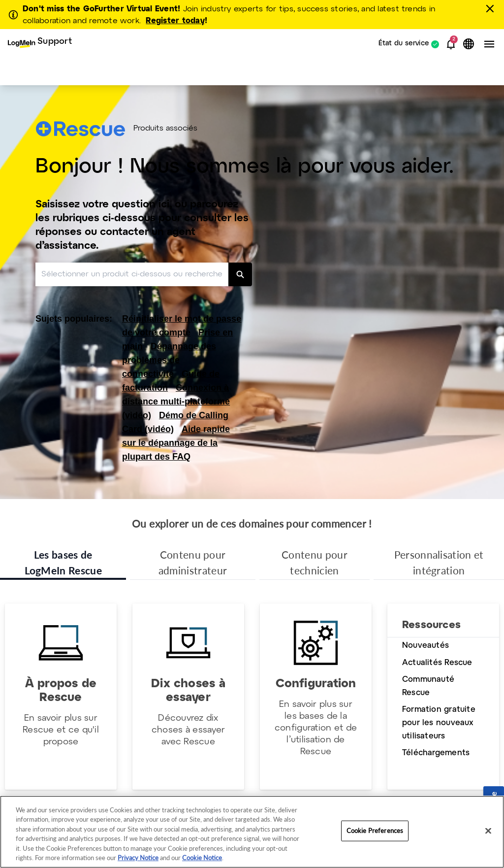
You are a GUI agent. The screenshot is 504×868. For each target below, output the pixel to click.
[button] (451, 44)
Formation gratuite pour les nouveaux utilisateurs (439, 723)
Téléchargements (436, 753)
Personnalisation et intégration (439, 562)
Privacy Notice (138, 858)
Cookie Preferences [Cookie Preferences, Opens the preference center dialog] (375, 831)
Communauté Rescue (428, 686)
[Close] (488, 831)
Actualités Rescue (437, 663)
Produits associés (165, 129)
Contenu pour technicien (315, 562)
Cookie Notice (202, 858)
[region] (252, 832)
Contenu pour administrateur (193, 562)
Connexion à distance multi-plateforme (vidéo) (176, 401)
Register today (175, 21)
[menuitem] (40, 44)
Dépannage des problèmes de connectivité (169, 360)
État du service (404, 44)
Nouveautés (425, 646)
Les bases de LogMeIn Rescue (63, 562)
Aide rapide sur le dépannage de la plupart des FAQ (176, 443)
